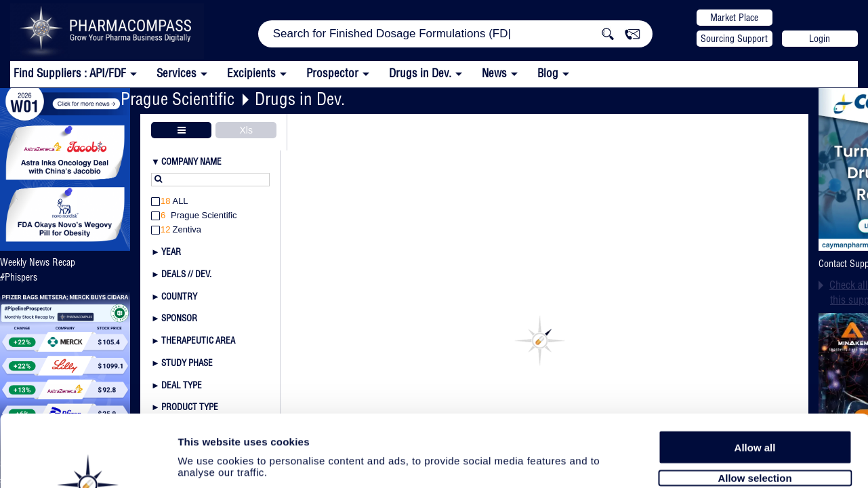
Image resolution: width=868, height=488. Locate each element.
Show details (711, 442)
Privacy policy (176, 475)
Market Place (734, 18)
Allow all (755, 355)
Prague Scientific (178, 99)
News (494, 73)
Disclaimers (348, 475)
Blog (548, 73)
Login (820, 39)
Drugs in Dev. (420, 73)
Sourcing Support (734, 39)
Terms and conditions (264, 475)
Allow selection (755, 386)
